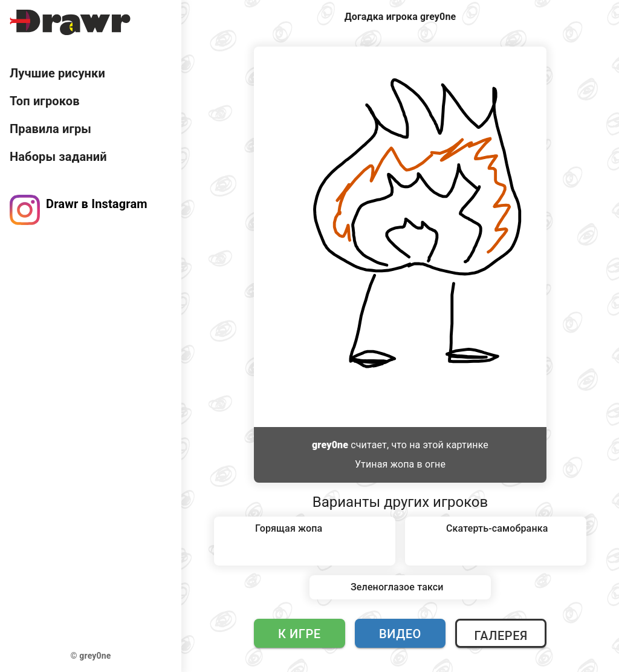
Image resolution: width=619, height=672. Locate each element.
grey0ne (330, 445)
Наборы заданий (58, 157)
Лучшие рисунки (57, 73)
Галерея (501, 636)
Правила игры (50, 129)
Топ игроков (45, 101)
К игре (300, 634)
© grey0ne (91, 656)
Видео (400, 634)
